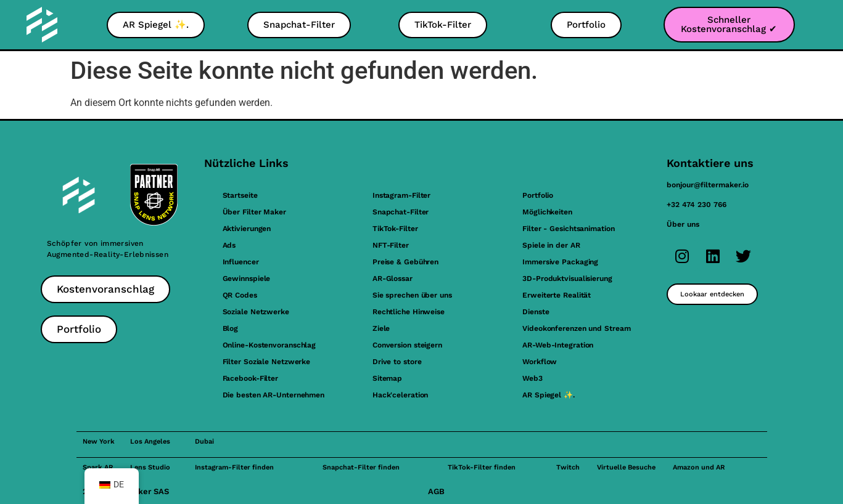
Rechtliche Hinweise (409, 312)
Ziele (381, 328)
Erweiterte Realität (557, 295)
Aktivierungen (247, 229)
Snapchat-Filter (401, 212)
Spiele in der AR (551, 245)
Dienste (536, 312)
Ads (229, 245)
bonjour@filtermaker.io (708, 185)
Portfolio (538, 195)
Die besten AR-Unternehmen (274, 395)
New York (99, 441)
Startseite (240, 195)
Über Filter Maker (254, 212)
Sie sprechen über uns (412, 295)
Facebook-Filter (251, 378)
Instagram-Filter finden (234, 467)
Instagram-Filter (401, 195)
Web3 (533, 378)
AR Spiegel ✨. (549, 395)
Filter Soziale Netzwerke (267, 362)
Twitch (568, 467)
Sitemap (387, 378)
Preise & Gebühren (405, 262)
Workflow (540, 362)
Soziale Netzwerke (256, 312)
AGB (436, 491)
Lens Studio (150, 467)
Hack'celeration (401, 395)
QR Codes (240, 295)
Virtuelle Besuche (626, 467)
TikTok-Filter (395, 229)
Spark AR (98, 467)
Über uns (683, 224)
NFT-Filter (391, 245)
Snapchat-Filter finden (361, 467)
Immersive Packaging (560, 262)
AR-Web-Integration (558, 345)
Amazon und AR (699, 467)
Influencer (241, 262)
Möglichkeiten (547, 212)
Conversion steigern (407, 345)
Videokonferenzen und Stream (576, 328)
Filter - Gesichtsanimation (568, 229)
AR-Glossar (393, 278)
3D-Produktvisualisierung (567, 278)
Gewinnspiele (247, 278)
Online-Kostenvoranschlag (269, 345)
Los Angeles (150, 441)
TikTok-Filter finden (482, 467)
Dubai (204, 441)
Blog (231, 328)
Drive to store (397, 362)
